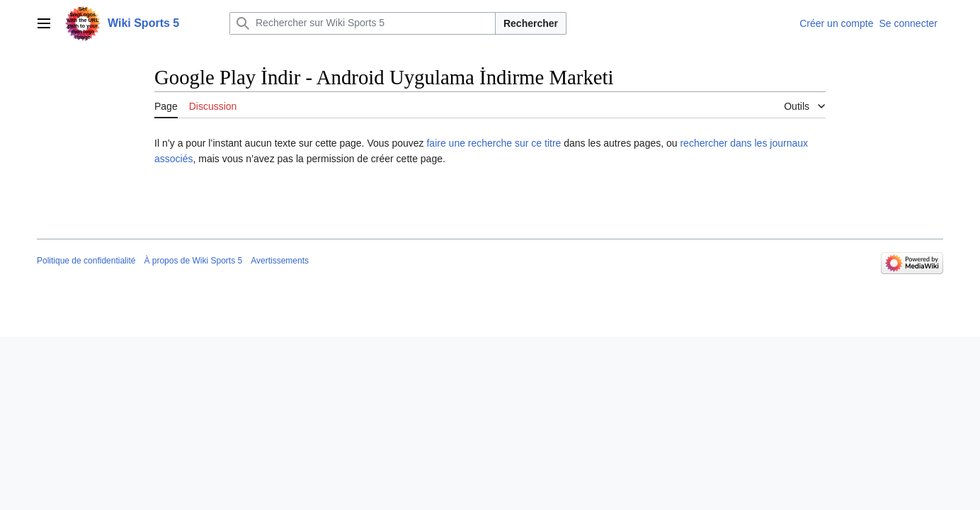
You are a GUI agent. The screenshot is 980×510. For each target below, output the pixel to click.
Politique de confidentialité (86, 261)
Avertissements (280, 261)
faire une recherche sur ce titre (494, 143)
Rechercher (531, 23)
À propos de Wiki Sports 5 (193, 261)
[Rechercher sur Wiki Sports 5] (363, 23)
